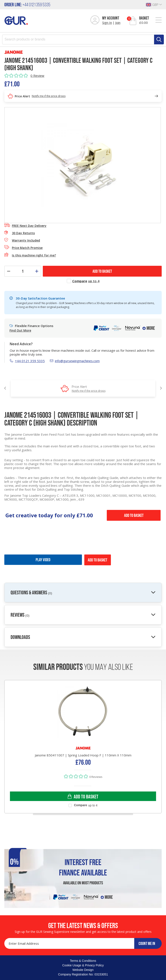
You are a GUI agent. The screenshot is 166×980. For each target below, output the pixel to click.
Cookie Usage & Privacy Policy (83, 965)
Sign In (107, 23)
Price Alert (89, 388)
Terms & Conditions (83, 961)
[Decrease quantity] (9, 271)
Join (118, 23)
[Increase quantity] (37, 271)
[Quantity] (23, 271)
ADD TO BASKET (102, 271)
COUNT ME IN (147, 943)
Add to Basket (134, 515)
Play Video (43, 560)
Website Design (83, 970)
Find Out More (20, 330)
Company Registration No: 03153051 (83, 974)
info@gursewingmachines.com (75, 361)
